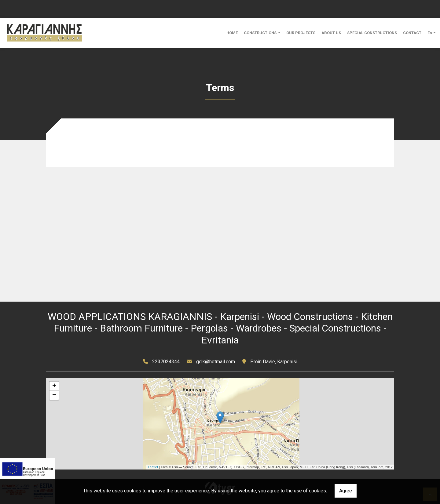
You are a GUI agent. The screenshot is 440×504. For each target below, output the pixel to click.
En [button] (430, 33)
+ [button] (54, 386)
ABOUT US (331, 33)
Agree (346, 491)
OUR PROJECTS (301, 33)
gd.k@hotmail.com (216, 362)
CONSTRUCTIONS (261, 33)
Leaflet (153, 467)
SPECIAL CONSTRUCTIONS (372, 33)
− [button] (54, 395)
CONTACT (412, 33)
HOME (232, 33)
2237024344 (166, 362)
